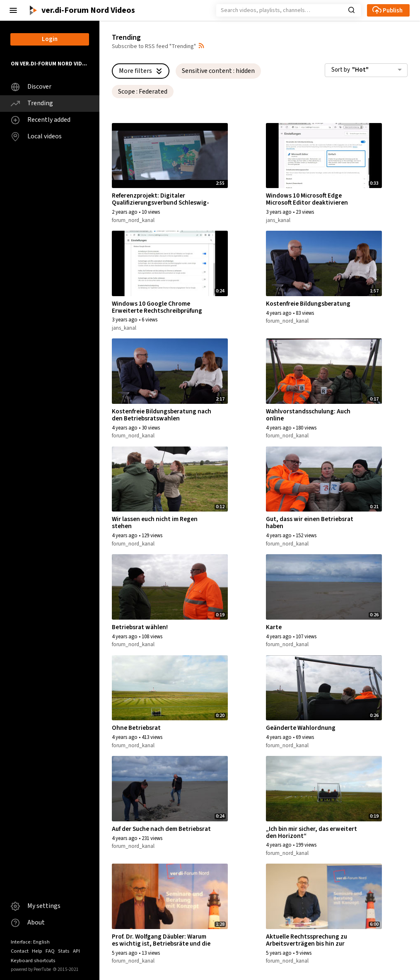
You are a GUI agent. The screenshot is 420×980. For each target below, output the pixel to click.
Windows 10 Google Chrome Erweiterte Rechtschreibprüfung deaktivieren (157, 311)
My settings (36, 906)
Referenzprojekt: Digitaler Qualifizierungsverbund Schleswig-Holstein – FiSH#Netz (161, 203)
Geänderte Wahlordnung (301, 728)
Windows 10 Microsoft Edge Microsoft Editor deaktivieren (307, 199)
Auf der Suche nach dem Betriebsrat (161, 829)
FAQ (50, 951)
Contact (20, 951)
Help (37, 951)
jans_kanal (278, 220)
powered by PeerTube (31, 969)
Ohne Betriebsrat (136, 728)
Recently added (41, 120)
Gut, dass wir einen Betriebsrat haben (310, 523)
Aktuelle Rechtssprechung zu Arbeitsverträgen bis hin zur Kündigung (307, 944)
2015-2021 (66, 969)
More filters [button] (141, 71)
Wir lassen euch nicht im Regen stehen (155, 523)
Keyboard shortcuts (33, 961)
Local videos (36, 136)
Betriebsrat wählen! (140, 627)
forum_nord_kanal (133, 220)
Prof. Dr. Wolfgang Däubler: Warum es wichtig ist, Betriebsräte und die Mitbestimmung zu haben (161, 944)
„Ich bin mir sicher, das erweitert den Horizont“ (311, 832)
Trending (32, 103)
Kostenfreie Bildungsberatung (308, 304)
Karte (274, 627)
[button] (13, 10)
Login (50, 39)
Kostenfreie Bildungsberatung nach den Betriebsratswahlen (162, 415)
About (28, 923)
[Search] (283, 10)
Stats (64, 951)
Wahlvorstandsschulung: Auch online (308, 415)
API (76, 951)
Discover (31, 87)
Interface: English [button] (30, 942)
